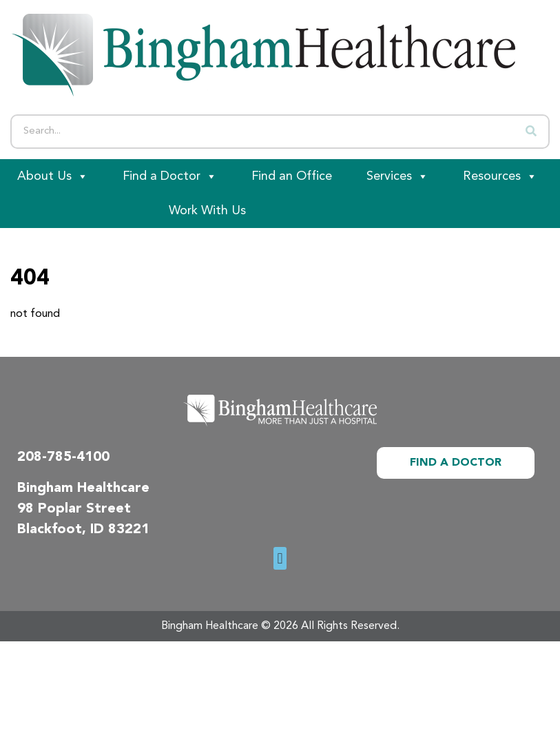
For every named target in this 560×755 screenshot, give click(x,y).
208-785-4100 (63, 457)
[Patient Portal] (76, 211)
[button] (280, 558)
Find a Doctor (170, 176)
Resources (500, 176)
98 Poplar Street (74, 509)
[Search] (531, 132)
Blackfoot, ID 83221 (83, 530)
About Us (53, 176)
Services (397, 176)
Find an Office (292, 176)
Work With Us (207, 211)
